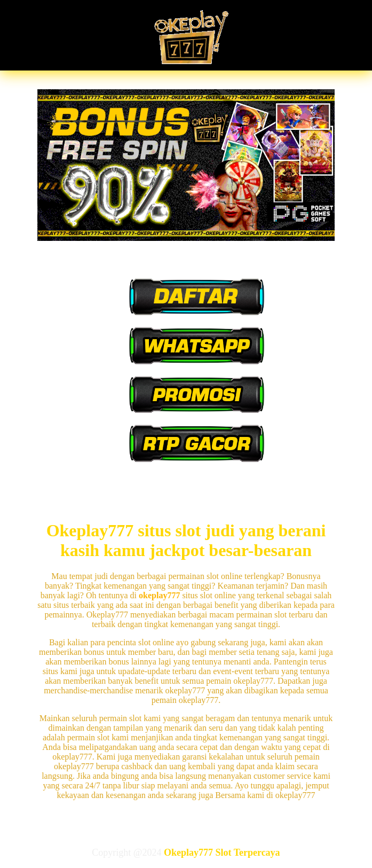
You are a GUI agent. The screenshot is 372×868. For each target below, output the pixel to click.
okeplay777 (159, 595)
